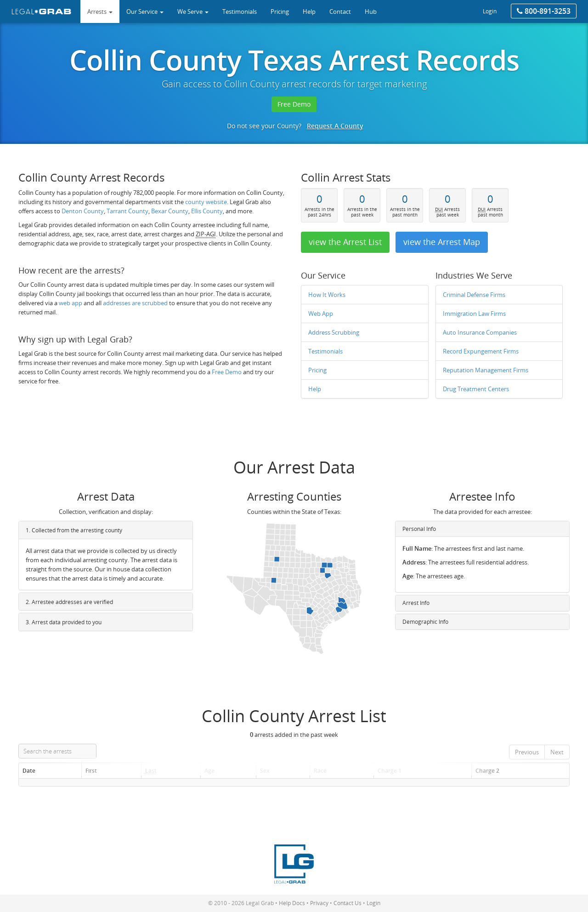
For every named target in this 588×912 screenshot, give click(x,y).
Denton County (83, 211)
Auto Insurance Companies (480, 332)
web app (71, 303)
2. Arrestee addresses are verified (69, 602)
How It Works (327, 295)
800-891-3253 (544, 11)
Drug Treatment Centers (476, 389)
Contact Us (348, 903)
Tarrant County (127, 211)
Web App (321, 313)
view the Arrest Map (442, 242)
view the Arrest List (345, 242)
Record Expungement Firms (481, 351)
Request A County (335, 126)
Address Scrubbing (334, 332)
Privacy (319, 903)
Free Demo (294, 104)
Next (557, 752)
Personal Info (419, 529)
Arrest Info (416, 603)
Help (315, 389)
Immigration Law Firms (474, 313)
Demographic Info (425, 621)
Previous (527, 752)
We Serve (193, 11)
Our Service (145, 11)
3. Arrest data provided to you (64, 622)
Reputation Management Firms (486, 370)
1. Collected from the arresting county (74, 530)
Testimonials (325, 351)
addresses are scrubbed (135, 303)
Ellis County (207, 211)
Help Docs (292, 903)
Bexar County (170, 211)
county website (206, 202)
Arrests (100, 11)
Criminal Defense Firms (474, 295)
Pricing (317, 370)
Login (490, 11)
